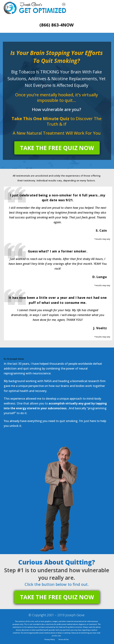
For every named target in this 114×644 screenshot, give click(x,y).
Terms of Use (64, 639)
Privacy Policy (50, 639)
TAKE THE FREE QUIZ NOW (57, 148)
